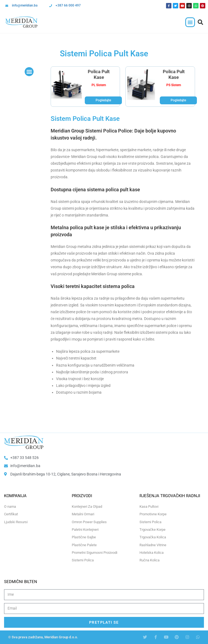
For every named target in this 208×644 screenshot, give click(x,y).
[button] (190, 22)
